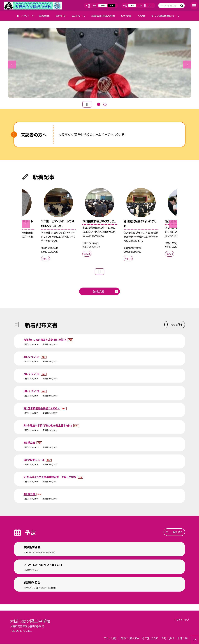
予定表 (141, 16)
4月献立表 (30, 494)
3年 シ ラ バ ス (32, 357)
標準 (132, 5)
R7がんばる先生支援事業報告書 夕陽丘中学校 (50, 477)
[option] (99, 63)
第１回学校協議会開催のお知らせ (42, 408)
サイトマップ (183, 620)
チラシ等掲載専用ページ (165, 16)
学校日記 (61, 16)
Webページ (79, 16)
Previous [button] (12, 64)
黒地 (112, 5)
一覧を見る (176, 532)
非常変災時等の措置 (103, 16)
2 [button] (105, 104)
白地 (103, 5)
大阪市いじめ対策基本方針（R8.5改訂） (45, 340)
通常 (95, 5)
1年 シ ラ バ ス (32, 391)
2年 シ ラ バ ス (32, 374)
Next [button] (187, 64)
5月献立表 (30, 443)
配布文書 (126, 16)
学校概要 (44, 16)
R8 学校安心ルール (34, 460)
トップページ (27, 16)
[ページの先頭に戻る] (195, 640)
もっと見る (98, 291)
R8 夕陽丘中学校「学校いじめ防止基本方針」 (48, 425)
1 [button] (99, 104)
